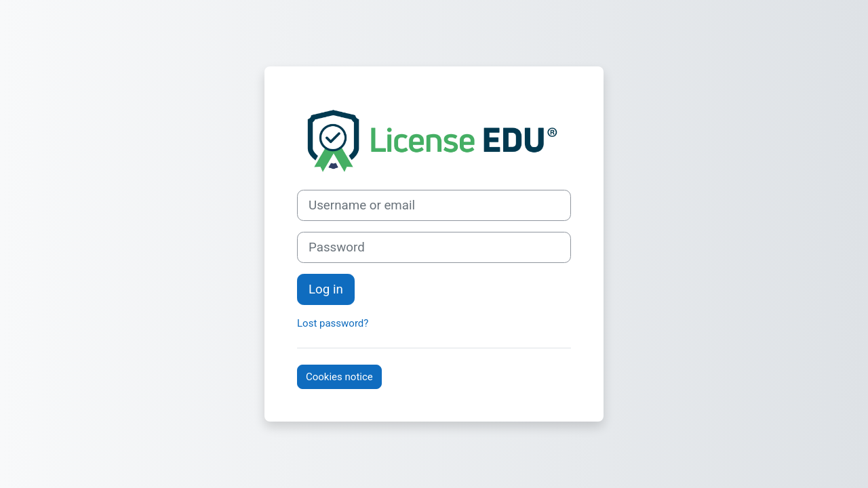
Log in (326, 289)
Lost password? (333, 323)
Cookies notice (339, 377)
